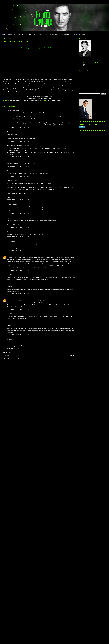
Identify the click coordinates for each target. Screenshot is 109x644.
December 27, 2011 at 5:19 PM (18, 282)
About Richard (12, 34)
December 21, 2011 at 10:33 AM (18, 176)
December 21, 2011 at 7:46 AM (18, 141)
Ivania (9, 161)
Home (3, 34)
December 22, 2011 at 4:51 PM (18, 237)
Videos (58, 101)
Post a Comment (7, 353)
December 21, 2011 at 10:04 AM (18, 167)
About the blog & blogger (41, 34)
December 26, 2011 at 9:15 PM (18, 270)
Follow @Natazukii (84, 65)
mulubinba (10, 241)
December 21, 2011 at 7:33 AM (18, 128)
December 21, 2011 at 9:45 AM (18, 157)
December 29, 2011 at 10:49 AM (18, 321)
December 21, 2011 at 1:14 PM (18, 200)
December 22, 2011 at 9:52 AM (18, 227)
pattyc (9, 255)
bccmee (9, 286)
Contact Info (53, 34)
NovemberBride (11, 110)
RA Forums (29, 34)
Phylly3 (9, 298)
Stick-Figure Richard (65, 34)
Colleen (9, 325)
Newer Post (6, 355)
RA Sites (20, 34)
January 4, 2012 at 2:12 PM (17, 348)
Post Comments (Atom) (16, 359)
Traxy (9, 132)
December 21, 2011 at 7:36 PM (18, 214)
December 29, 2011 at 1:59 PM (18, 335)
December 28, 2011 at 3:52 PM (18, 294)
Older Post (72, 355)
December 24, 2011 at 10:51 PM (18, 251)
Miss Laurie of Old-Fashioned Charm (17, 146)
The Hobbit (51, 101)
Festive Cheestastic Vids (79, 34)
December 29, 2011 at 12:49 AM (18, 309)
